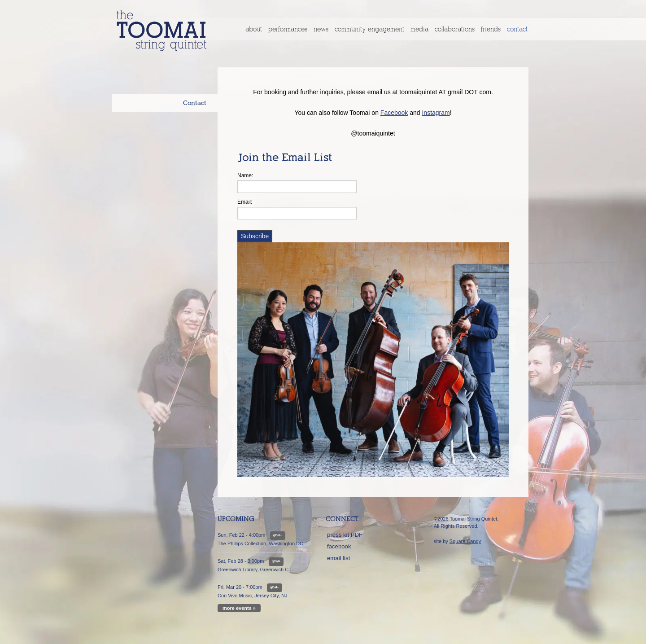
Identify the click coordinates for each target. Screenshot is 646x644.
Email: (245, 202)
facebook (339, 546)
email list (338, 558)
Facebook (394, 113)
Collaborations (455, 29)
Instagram (436, 113)
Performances (288, 29)
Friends (491, 29)
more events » (239, 608)
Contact (517, 29)
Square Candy (465, 541)
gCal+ (278, 535)
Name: (245, 175)
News (321, 29)
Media (419, 29)
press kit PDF (345, 535)
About (254, 29)
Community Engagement (369, 29)
